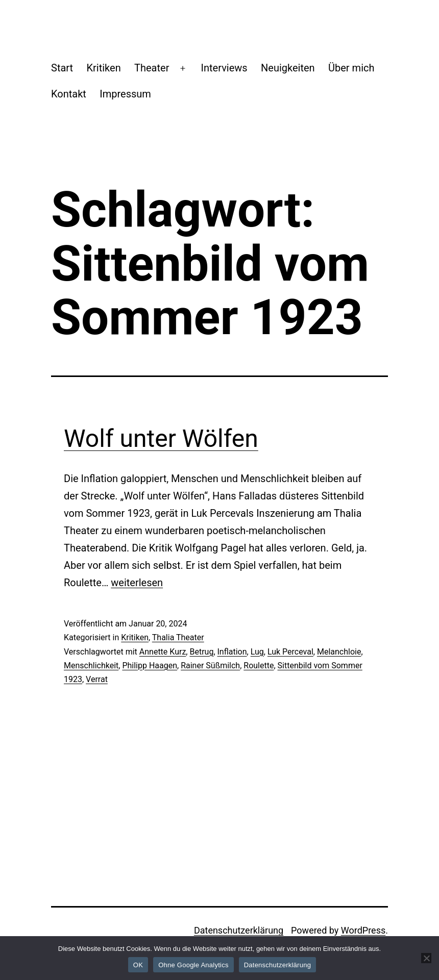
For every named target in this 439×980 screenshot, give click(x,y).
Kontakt (69, 94)
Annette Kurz (163, 652)
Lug (257, 652)
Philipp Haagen (150, 665)
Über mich (351, 68)
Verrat (97, 679)
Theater (152, 68)
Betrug (201, 652)
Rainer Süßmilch (210, 665)
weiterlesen (137, 583)
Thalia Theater (178, 637)
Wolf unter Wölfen (161, 438)
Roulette (259, 665)
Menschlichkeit (91, 665)
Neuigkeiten (288, 68)
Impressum (125, 94)
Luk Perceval (290, 652)
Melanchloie (339, 652)
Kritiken (103, 68)
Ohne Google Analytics (193, 965)
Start (62, 68)
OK (138, 965)
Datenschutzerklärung (239, 930)
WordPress (363, 930)
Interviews (224, 68)
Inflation (232, 652)
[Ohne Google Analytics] (426, 958)
